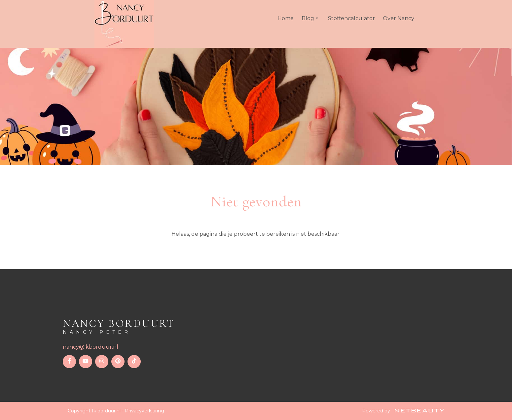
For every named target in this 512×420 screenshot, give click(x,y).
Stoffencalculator (351, 18)
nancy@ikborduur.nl (91, 347)
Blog (311, 18)
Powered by (403, 411)
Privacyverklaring (145, 411)
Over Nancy (399, 18)
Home (286, 18)
